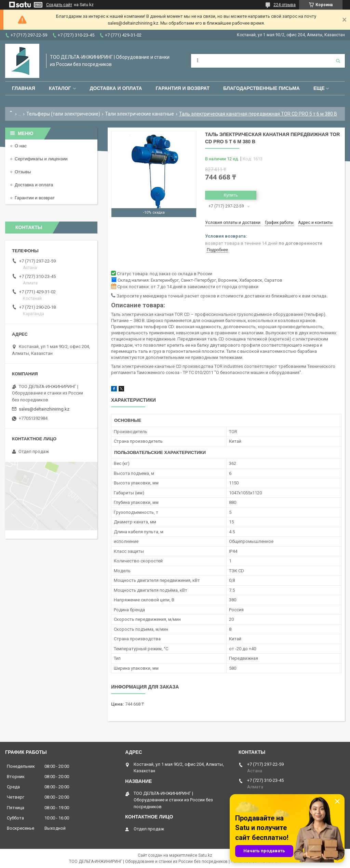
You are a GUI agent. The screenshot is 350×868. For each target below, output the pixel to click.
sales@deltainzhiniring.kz (44, 409)
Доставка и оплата (116, 88)
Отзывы (23, 172)
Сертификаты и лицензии (41, 159)
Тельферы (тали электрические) (63, 114)
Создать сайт (59, 5)
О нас (21, 146)
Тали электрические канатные (139, 114)
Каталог (60, 88)
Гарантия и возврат (183, 88)
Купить (231, 195)
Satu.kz (205, 855)
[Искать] (338, 61)
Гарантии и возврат (35, 198)
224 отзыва (285, 5)
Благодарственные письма (261, 88)
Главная (24, 88)
